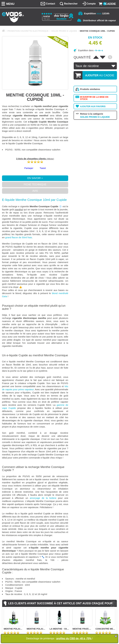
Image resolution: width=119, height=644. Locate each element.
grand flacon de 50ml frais (19, 237)
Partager (29, 168)
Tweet (43, 168)
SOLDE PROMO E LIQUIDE (64, 31)
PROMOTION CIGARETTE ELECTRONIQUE (28, 31)
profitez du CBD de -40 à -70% (74, 638)
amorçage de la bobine (43, 498)
